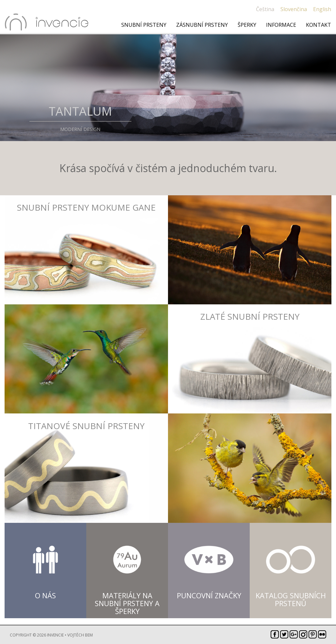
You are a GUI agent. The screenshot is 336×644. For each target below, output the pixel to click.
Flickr (322, 634)
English (322, 9)
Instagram (303, 634)
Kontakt (319, 25)
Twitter (284, 634)
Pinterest (313, 634)
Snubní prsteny (144, 25)
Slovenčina (294, 9)
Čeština (265, 9)
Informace (281, 25)
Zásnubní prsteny (202, 25)
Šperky (247, 25)
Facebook (275, 634)
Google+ (294, 634)
